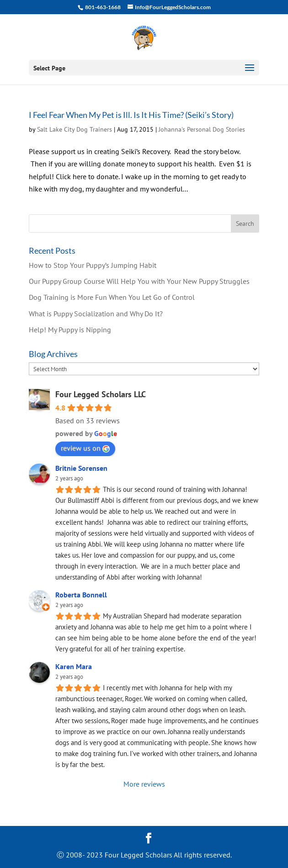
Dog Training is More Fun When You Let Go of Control (112, 297)
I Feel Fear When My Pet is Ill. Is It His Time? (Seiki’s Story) (131, 115)
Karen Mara (74, 666)
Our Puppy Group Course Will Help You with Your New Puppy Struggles (139, 281)
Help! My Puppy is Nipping (70, 330)
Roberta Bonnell (81, 595)
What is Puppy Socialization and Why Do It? (96, 314)
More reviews (144, 784)
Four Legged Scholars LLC (101, 394)
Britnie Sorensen (81, 468)
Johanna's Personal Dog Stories (202, 129)
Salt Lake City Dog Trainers (75, 129)
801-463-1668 (102, 7)
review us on (85, 448)
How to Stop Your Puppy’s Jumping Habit (93, 265)
